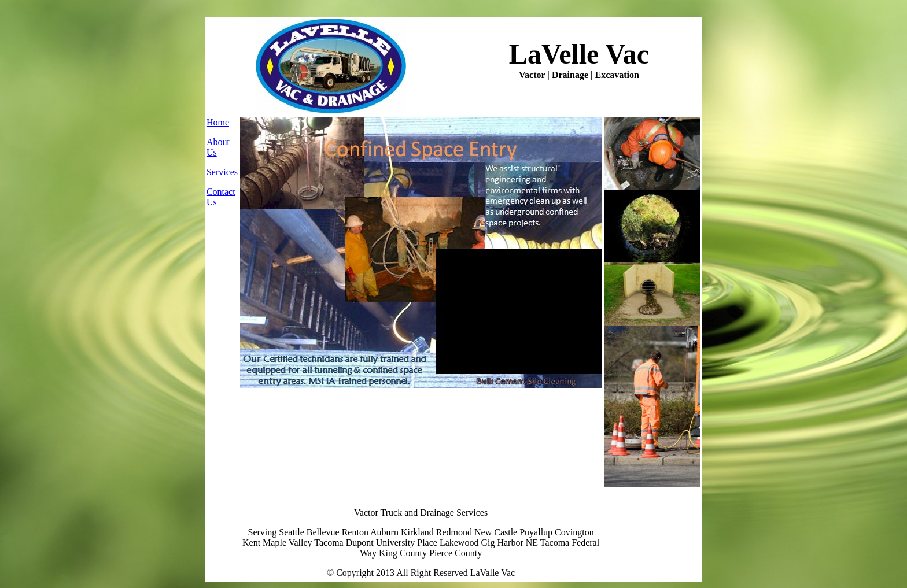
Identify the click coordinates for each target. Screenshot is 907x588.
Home (218, 122)
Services (222, 172)
